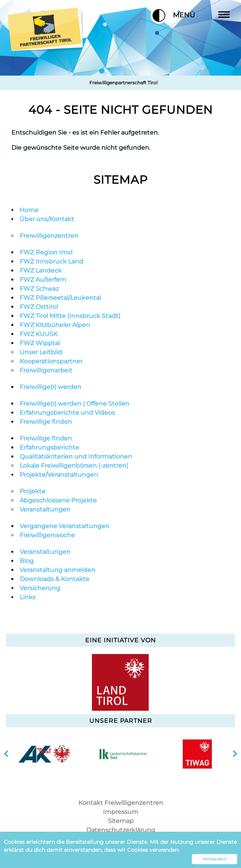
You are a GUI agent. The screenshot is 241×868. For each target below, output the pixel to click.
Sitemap (121, 180)
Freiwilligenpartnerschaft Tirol (123, 83)
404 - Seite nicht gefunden (120, 110)
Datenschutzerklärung (121, 830)
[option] (44, 754)
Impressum (120, 812)
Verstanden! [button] (215, 859)
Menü (199, 15)
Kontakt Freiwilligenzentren (121, 803)
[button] (159, 15)
